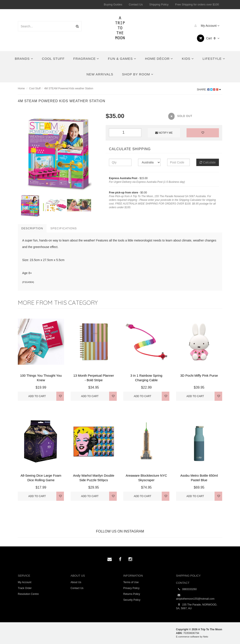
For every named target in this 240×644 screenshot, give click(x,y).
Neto (206, 637)
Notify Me (164, 133)
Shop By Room (138, 74)
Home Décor (159, 59)
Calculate (208, 162)
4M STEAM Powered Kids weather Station (69, 88)
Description (32, 228)
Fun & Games (122, 59)
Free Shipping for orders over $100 (197, 4)
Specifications (64, 228)
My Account (206, 26)
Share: (209, 90)
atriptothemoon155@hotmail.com (195, 597)
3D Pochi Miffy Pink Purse (199, 375)
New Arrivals (100, 74)
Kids (188, 59)
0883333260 (186, 589)
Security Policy (132, 600)
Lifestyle (214, 59)
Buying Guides (113, 4)
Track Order (25, 588)
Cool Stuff (53, 59)
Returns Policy (132, 594)
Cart (208, 38)
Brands (24, 59)
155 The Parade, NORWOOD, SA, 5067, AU (197, 606)
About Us (76, 582)
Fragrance (86, 59)
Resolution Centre (28, 594)
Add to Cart (37, 396)
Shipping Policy (159, 4)
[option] (58, 152)
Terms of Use (131, 582)
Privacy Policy (131, 588)
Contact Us (136, 4)
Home (21, 88)
